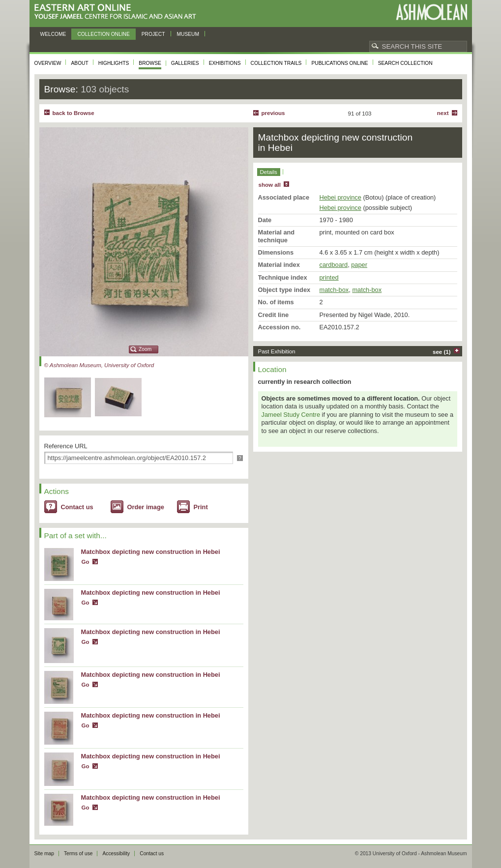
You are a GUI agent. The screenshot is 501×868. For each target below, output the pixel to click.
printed (329, 277)
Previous (273, 113)
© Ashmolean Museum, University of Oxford (99, 365)
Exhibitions (225, 63)
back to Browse (74, 113)
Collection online (103, 34)
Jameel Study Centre (291, 415)
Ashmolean (431, 12)
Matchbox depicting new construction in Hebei (151, 552)
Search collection (405, 63)
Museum (188, 34)
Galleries (185, 63)
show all (270, 185)
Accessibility (116, 854)
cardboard (334, 265)
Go (86, 562)
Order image (146, 507)
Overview (48, 63)
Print (201, 507)
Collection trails (276, 63)
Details (269, 172)
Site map (44, 854)
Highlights (114, 63)
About (79, 63)
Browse (150, 63)
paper (359, 265)
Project (153, 34)
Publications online (339, 63)
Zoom (145, 349)
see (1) (442, 352)
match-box (334, 290)
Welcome (53, 34)
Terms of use (78, 854)
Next (443, 113)
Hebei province (340, 197)
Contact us (77, 507)
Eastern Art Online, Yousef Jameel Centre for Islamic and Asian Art (118, 12)
